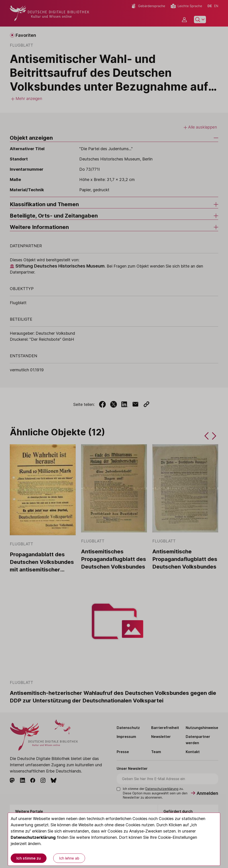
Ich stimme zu (29, 858)
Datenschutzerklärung (33, 837)
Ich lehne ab (69, 858)
